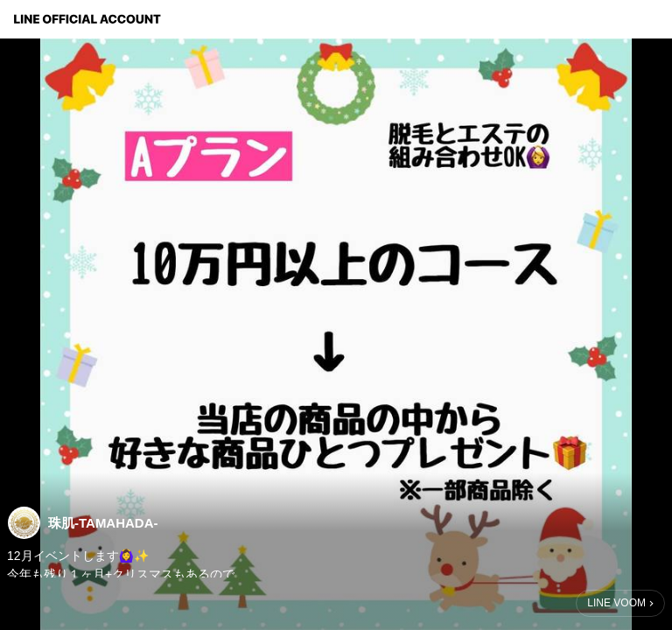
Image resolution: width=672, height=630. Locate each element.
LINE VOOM (616, 603)
